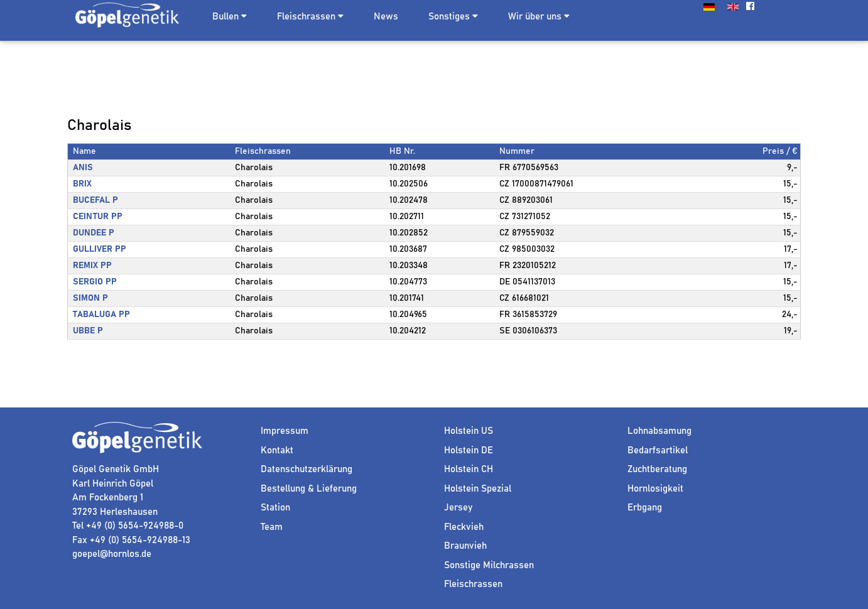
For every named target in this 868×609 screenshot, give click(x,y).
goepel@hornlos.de (112, 554)
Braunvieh (465, 546)
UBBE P (88, 331)
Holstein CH (469, 469)
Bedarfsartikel (658, 450)
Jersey (458, 508)
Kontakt (277, 450)
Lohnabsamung (659, 431)
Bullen (225, 17)
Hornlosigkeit (655, 489)
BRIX (82, 184)
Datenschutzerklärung (307, 469)
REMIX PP (92, 266)
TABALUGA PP (101, 315)
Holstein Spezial (478, 489)
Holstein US (469, 431)
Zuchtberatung (657, 469)
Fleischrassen (306, 17)
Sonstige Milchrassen (489, 565)
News (386, 17)
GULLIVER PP (100, 249)
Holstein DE (469, 450)
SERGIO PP (95, 282)
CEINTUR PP (98, 217)
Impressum (285, 431)
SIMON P (90, 298)
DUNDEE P (94, 233)
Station (275, 508)
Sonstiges (453, 16)
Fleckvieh (464, 527)
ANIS (83, 168)
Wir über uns (539, 16)
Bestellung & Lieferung (309, 489)
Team (272, 527)
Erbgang (645, 508)
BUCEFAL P (95, 200)
